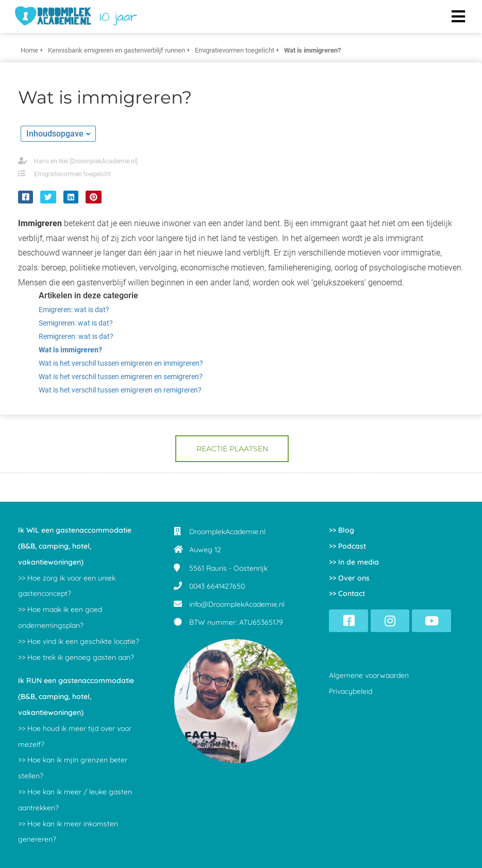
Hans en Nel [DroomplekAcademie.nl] (86, 161)
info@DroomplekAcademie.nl (237, 604)
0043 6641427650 (217, 586)
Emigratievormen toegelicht (72, 174)
